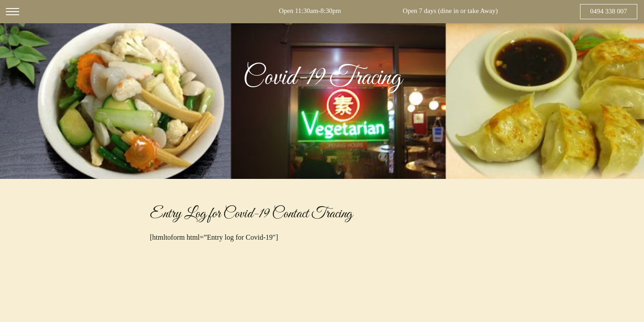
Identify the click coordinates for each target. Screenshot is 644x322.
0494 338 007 (609, 11)
